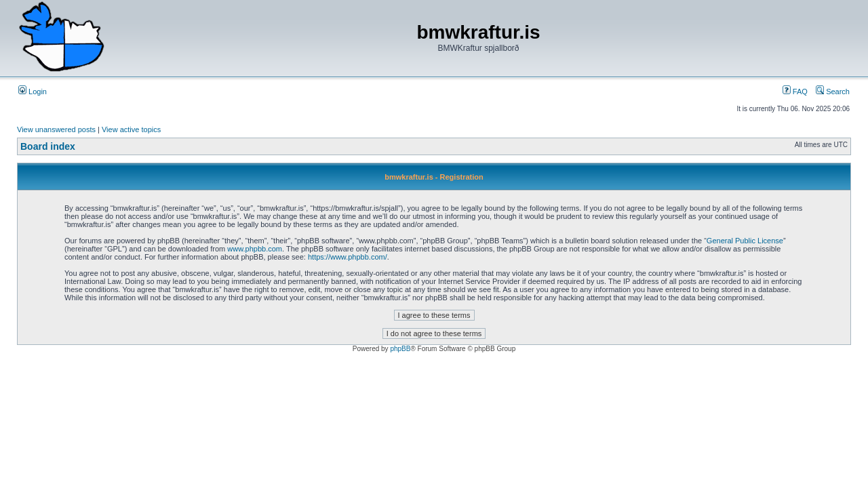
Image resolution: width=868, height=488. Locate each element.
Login (33, 91)
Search (833, 91)
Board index (48, 146)
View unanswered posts (56, 129)
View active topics (131, 129)
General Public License (745, 241)
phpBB (400, 349)
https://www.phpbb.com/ (348, 257)
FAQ (795, 91)
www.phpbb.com (255, 249)
